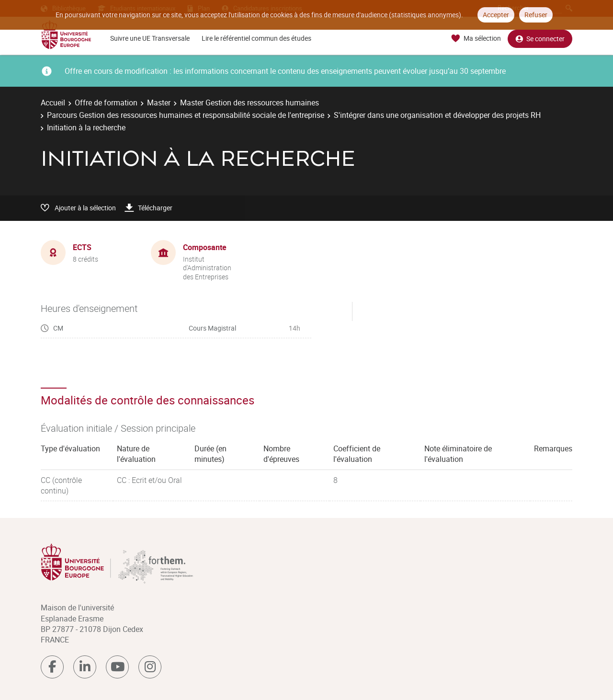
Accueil (53, 103)
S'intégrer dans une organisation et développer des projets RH (437, 115)
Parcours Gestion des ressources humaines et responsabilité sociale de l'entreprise (186, 115)
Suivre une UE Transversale (150, 38)
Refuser (536, 15)
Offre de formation (106, 103)
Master (159, 103)
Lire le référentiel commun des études (256, 38)
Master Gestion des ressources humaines (250, 103)
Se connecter (540, 39)
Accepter (496, 15)
